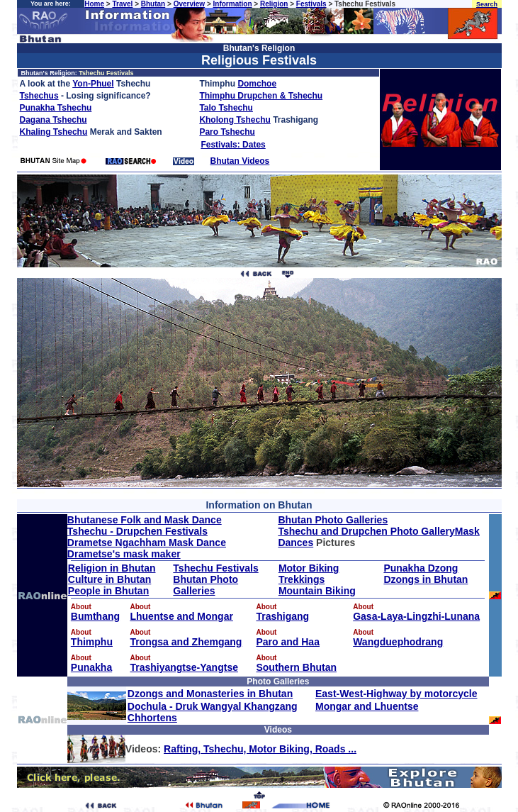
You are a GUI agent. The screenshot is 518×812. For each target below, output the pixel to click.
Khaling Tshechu (54, 132)
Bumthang (95, 616)
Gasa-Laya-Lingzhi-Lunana (416, 616)
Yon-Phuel (93, 84)
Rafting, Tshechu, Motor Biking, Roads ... (260, 749)
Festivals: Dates (233, 145)
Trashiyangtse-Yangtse (184, 667)
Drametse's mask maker (124, 554)
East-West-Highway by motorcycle (396, 694)
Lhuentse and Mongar (181, 616)
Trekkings (302, 579)
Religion (274, 4)
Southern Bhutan (296, 667)
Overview (189, 4)
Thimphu (92, 642)
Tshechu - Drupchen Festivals (137, 531)
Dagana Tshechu (54, 120)
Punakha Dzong (421, 568)
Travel (122, 4)
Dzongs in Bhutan (426, 579)
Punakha (91, 667)
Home (94, 4)
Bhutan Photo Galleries (333, 520)
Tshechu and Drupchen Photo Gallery (366, 531)
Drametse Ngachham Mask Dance (147, 543)
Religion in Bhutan (112, 568)
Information (233, 4)
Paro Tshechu (227, 132)
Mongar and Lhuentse (367, 706)
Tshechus (39, 96)
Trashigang (282, 616)
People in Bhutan (108, 591)
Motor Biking (309, 568)
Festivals (311, 4)
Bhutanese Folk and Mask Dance (145, 520)
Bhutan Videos (240, 161)
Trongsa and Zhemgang (186, 642)
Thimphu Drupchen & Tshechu (261, 96)
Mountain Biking (317, 591)
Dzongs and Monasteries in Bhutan (210, 694)
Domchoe (257, 84)
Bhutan (153, 4)
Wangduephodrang (398, 642)
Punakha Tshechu (56, 108)
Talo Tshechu (226, 108)
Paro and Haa (287, 642)
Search (487, 4)
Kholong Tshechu (235, 120)
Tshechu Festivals (215, 568)
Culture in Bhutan (109, 579)
